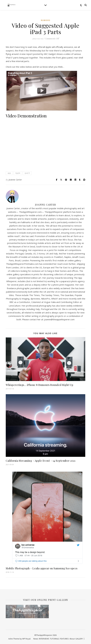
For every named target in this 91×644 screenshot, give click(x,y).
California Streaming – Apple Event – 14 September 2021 (41, 461)
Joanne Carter (15, 180)
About (72, 639)
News (36, 639)
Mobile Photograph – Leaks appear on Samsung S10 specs (42, 568)
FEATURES (64, 639)
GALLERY (79, 639)
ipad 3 (27, 173)
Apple (18, 173)
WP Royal (26, 639)
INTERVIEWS (44, 639)
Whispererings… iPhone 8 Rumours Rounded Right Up (39, 385)
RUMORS (46, 20)
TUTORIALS (55, 639)
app (9, 173)
